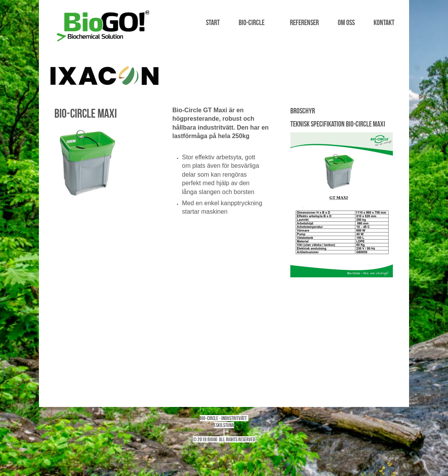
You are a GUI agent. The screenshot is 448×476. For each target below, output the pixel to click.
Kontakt (384, 22)
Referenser (304, 22)
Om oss (346, 22)
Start (213, 22)
